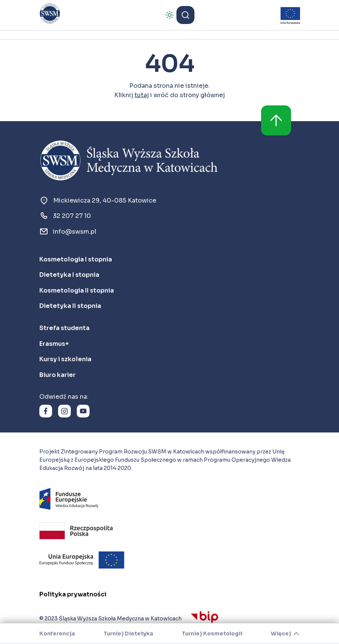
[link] (50, 15)
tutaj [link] (142, 95)
